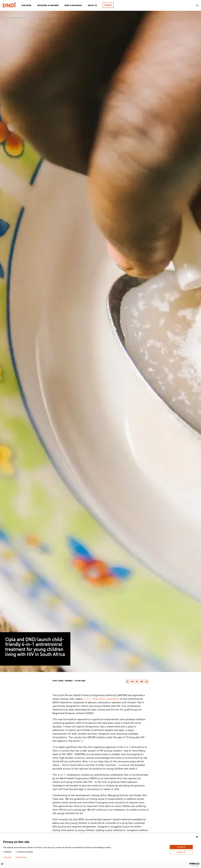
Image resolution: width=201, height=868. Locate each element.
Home (8, 17)
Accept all (181, 847)
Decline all (181, 852)
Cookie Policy (21, 857)
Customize (7, 857)
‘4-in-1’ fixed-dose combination (102, 699)
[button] (128, 682)
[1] (82, 741)
